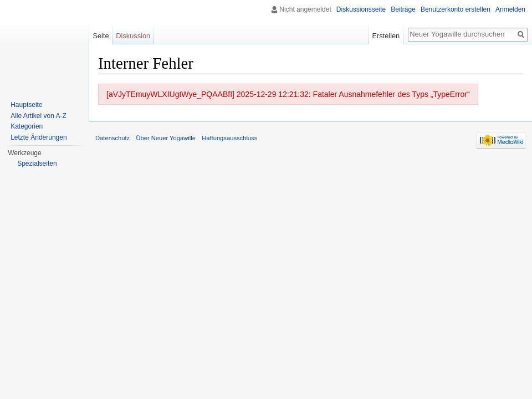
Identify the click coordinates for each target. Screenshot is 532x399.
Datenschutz (112, 138)
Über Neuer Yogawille (166, 138)
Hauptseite (26, 105)
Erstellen (386, 36)
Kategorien (27, 126)
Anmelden (510, 9)
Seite (101, 36)
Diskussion (133, 36)
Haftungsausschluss (229, 138)
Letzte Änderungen (39, 137)
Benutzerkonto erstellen (456, 9)
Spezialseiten (37, 163)
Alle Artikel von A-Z (39, 116)
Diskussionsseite (361, 9)
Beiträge (403, 9)
